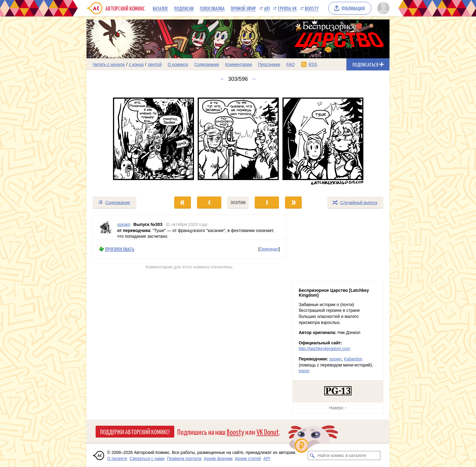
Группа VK (287, 8)
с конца (136, 64)
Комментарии (239, 64)
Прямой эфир (243, 8)
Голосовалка (212, 8)
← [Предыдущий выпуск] (222, 79)
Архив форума (218, 458)
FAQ (291, 64)
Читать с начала (109, 64)
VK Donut (268, 432)
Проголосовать (120, 249)
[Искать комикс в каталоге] (312, 455)
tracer (304, 371)
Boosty (312, 8)
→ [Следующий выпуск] (254, 79)
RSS (313, 64)
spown (335, 359)
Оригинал (269, 249)
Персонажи (269, 64)
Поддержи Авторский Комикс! (135, 431)
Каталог (160, 8)
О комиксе (178, 64)
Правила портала (184, 458)
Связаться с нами (147, 458)
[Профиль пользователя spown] (105, 227)
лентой (155, 64)
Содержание (207, 64)
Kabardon (353, 359)
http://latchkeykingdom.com (325, 349)
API (267, 8)
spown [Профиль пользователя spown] (124, 224)
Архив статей (248, 458)
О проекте (117, 458)
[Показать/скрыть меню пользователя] (382, 8)
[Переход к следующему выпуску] (238, 139)
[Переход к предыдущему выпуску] (124, 139)
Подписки (184, 8)
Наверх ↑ (338, 408)
